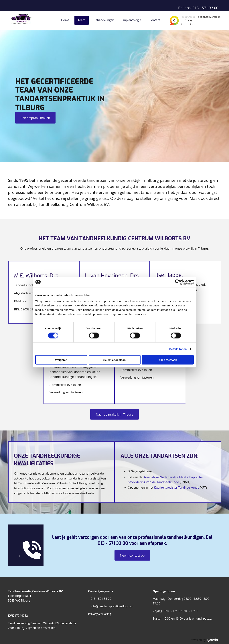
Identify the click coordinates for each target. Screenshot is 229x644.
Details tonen (178, 349)
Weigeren (61, 360)
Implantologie (132, 20)
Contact (155, 20)
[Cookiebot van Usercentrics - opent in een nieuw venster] (178, 282)
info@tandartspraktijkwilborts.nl (112, 606)
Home (65, 20)
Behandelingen (104, 20)
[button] (35, 118)
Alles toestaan (168, 360)
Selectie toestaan (115, 360)
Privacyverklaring (100, 614)
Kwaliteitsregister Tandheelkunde (177, 488)
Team (82, 20)
